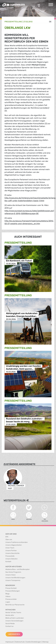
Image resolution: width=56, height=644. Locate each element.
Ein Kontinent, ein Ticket (19, 261)
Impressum (10, 642)
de (50, 22)
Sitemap (45, 642)
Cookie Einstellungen (33, 642)
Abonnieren (14, 634)
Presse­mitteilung (13, 22)
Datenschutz (20, 642)
